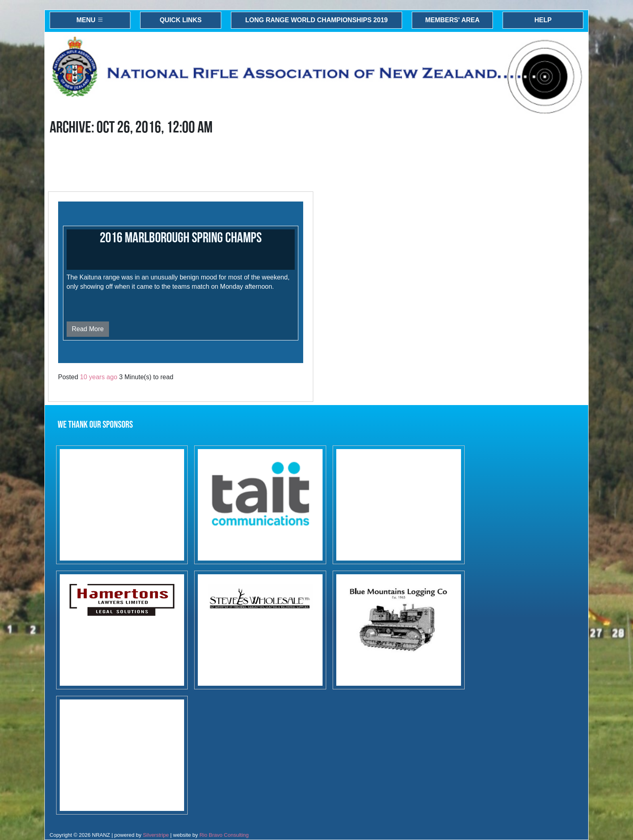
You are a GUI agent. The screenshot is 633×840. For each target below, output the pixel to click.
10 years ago (99, 377)
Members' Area (452, 20)
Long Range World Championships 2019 (317, 20)
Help (543, 20)
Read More (88, 329)
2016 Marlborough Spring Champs (181, 238)
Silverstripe (156, 835)
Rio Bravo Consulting (224, 835)
